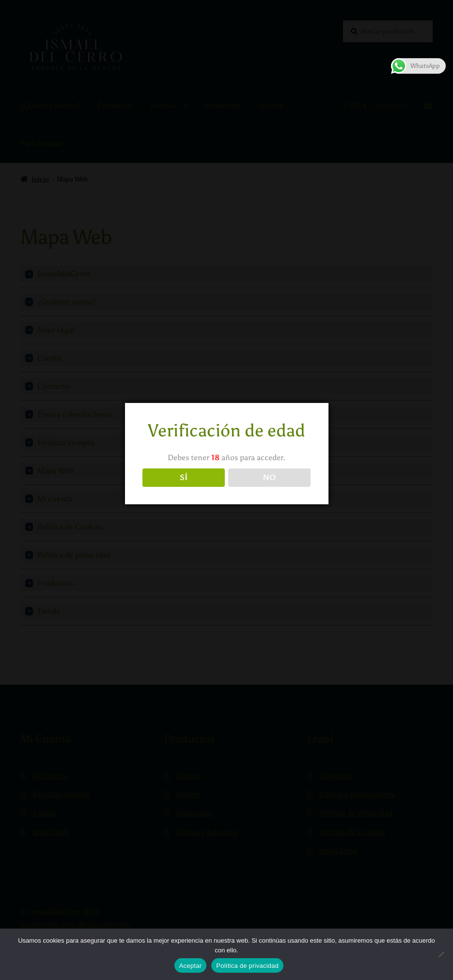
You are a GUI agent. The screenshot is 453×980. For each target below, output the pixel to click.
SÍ (184, 477)
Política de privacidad (247, 966)
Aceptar (191, 966)
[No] (441, 954)
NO (269, 477)
